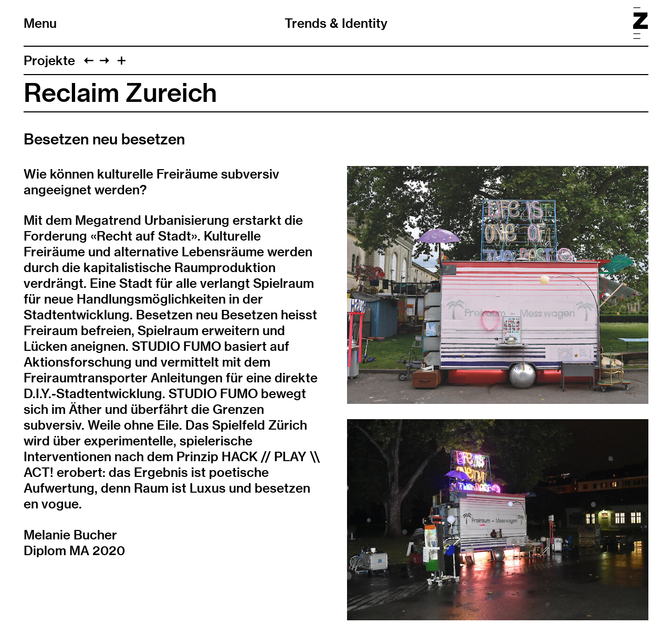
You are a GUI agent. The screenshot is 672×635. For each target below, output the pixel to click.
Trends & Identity (336, 23)
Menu (40, 23)
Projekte (49, 60)
